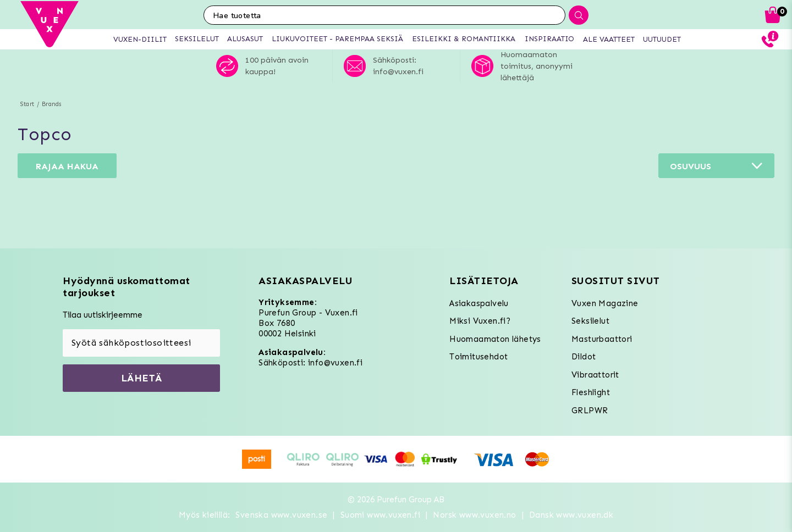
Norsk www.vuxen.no (474, 515)
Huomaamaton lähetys (495, 339)
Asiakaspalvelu (479, 303)
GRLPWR (590, 411)
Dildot (584, 357)
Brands (51, 104)
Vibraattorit (595, 375)
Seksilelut (590, 321)
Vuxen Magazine (605, 303)
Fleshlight (591, 392)
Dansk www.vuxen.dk (571, 515)
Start (27, 104)
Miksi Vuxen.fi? (480, 321)
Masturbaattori (602, 339)
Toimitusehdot (479, 357)
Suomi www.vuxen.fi (380, 515)
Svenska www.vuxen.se (281, 515)
